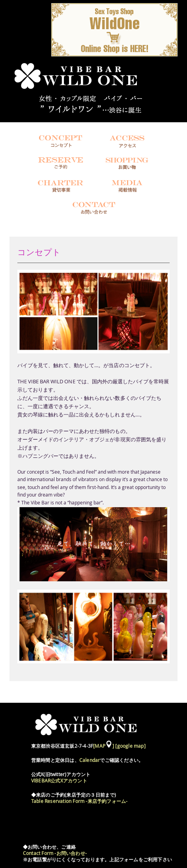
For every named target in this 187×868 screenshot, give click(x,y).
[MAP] (104, 746)
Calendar (90, 760)
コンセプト (39, 252)
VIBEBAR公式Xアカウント (59, 781)
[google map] (130, 746)
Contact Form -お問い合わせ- (55, 853)
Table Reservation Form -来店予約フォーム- (79, 801)
